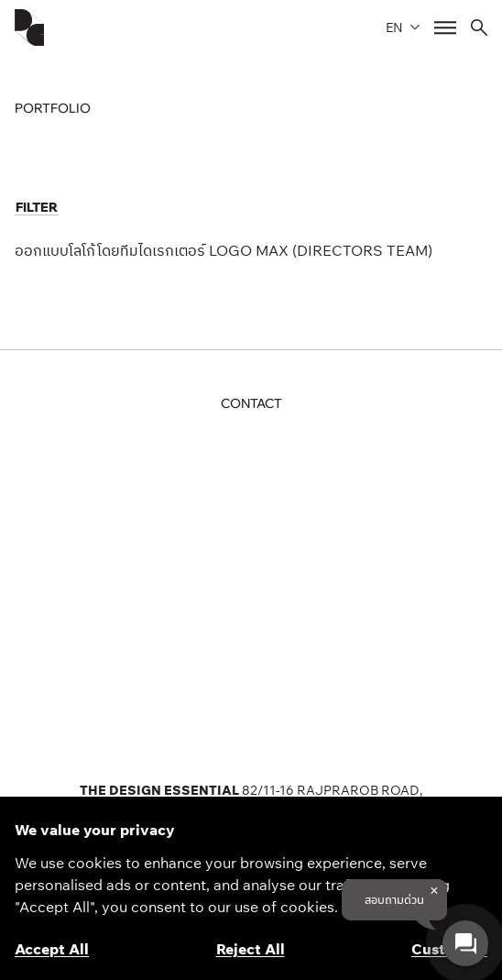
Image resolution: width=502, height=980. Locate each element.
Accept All (52, 949)
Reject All (251, 949)
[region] (251, 888)
